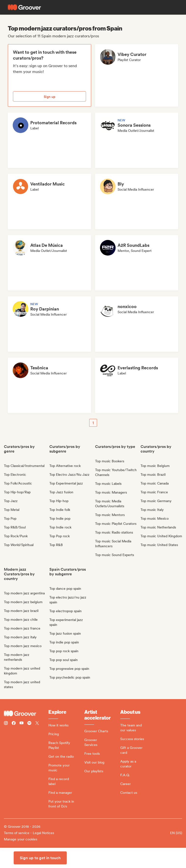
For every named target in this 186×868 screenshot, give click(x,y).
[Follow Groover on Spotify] (29, 724)
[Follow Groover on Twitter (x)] (37, 724)
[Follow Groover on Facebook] (14, 724)
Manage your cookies (21, 839)
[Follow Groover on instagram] (6, 724)
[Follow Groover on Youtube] (22, 724)
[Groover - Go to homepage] (26, 713)
